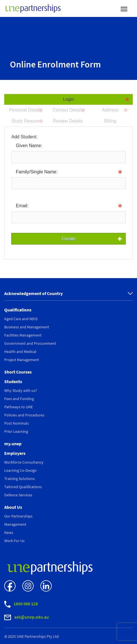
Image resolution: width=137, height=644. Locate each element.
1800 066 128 (21, 604)
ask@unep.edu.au (27, 617)
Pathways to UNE (19, 407)
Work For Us (14, 541)
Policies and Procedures (24, 415)
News (9, 532)
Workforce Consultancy (24, 462)
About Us (13, 507)
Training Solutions (19, 479)
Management (15, 524)
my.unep (13, 444)
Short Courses (18, 372)
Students (13, 381)
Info (15, 193)
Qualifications (18, 310)
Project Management (22, 360)
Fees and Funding (19, 399)
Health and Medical (20, 352)
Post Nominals (17, 423)
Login (68, 99)
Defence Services (18, 495)
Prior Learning (16, 431)
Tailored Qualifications (23, 487)
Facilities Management (23, 335)
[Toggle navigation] (124, 8)
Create (68, 239)
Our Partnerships (18, 516)
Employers (15, 453)
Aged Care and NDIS (21, 319)
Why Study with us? (21, 390)
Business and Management (27, 327)
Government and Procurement (30, 343)
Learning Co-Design (20, 470)
